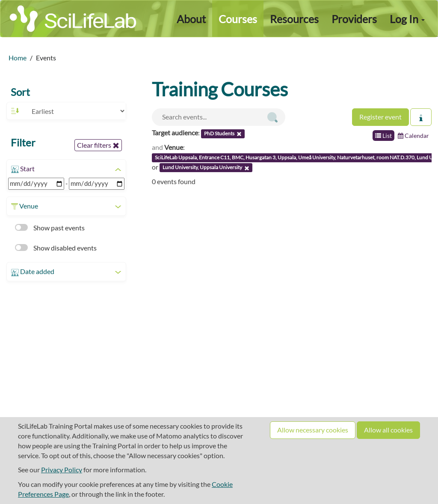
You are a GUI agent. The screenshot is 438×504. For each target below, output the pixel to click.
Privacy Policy (62, 470)
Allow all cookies (388, 430)
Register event (380, 117)
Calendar (413, 136)
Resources (294, 19)
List (383, 136)
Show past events (50, 228)
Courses (238, 19)
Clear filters (98, 145)
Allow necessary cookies (313, 430)
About (191, 19)
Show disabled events (56, 248)
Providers (354, 19)
